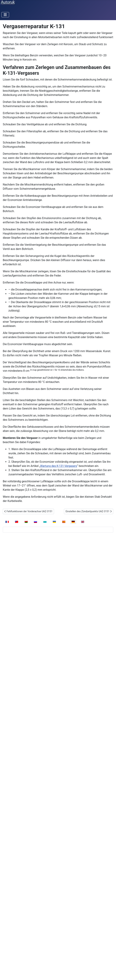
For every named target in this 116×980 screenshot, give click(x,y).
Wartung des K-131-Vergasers (59, 466)
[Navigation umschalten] (5, 15)
